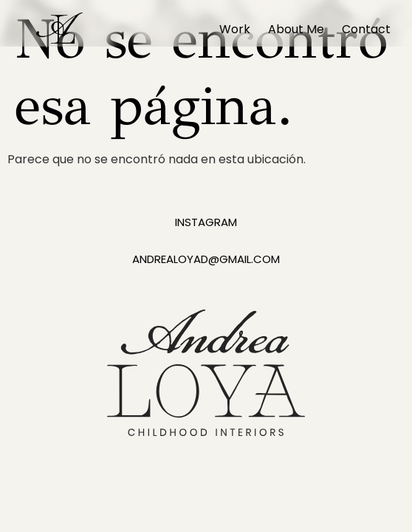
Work (235, 29)
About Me (296, 29)
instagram (206, 222)
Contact (366, 29)
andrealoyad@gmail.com (206, 259)
